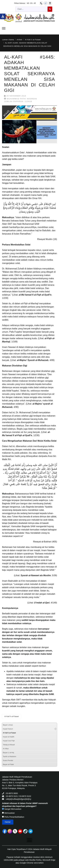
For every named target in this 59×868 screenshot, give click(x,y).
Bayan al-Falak (8, 764)
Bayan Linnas (8, 725)
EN (31, 3)
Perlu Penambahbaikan (13, 817)
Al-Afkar (6, 749)
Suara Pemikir (8, 761)
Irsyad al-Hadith (9, 737)
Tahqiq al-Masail (9, 745)
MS (28, 3)
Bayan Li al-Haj (8, 753)
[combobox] (31, 9)
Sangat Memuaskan (12, 809)
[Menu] (4, 28)
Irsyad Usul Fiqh (9, 741)
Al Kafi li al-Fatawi (12, 716)
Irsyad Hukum (8, 729)
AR (35, 3)
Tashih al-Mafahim (9, 757)
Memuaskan (8, 813)
